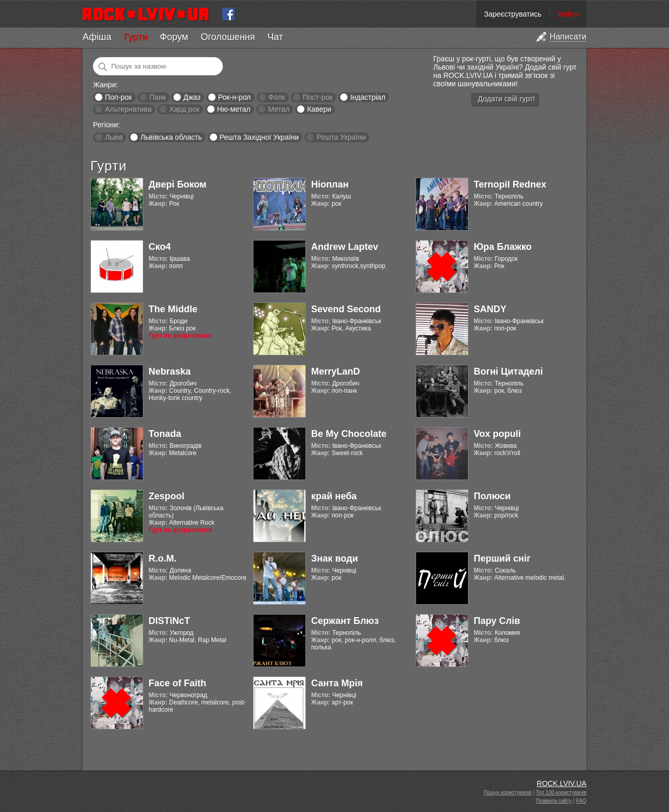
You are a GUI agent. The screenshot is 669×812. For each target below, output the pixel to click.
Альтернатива (128, 109)
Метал (279, 109)
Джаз (192, 97)
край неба (334, 496)
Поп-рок (118, 97)
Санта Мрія (337, 683)
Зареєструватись (513, 14)
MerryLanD (336, 371)
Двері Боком (177, 184)
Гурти (135, 37)
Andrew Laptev (345, 247)
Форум (174, 37)
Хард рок (184, 109)
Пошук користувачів (507, 793)
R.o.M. (163, 558)
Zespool (166, 496)
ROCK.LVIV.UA (561, 783)
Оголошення (228, 37)
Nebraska (170, 371)
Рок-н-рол (235, 97)
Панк (157, 97)
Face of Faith (177, 683)
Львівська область (171, 137)
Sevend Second (346, 309)
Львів (114, 137)
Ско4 (160, 247)
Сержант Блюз (345, 621)
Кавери (319, 109)
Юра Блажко (503, 247)
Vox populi (497, 434)
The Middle (173, 309)
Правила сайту (554, 801)
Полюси (492, 496)
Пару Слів (497, 621)
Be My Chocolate (349, 434)
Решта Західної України (259, 137)
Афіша (97, 37)
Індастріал (368, 97)
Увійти (568, 14)
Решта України (341, 137)
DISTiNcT (169, 621)
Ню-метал (234, 109)
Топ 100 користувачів (561, 793)
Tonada (165, 434)
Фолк (277, 97)
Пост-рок (318, 97)
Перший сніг (502, 558)
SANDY (490, 309)
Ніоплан (330, 184)
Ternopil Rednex (510, 184)
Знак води (334, 558)
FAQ (581, 801)
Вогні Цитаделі (508, 371)
